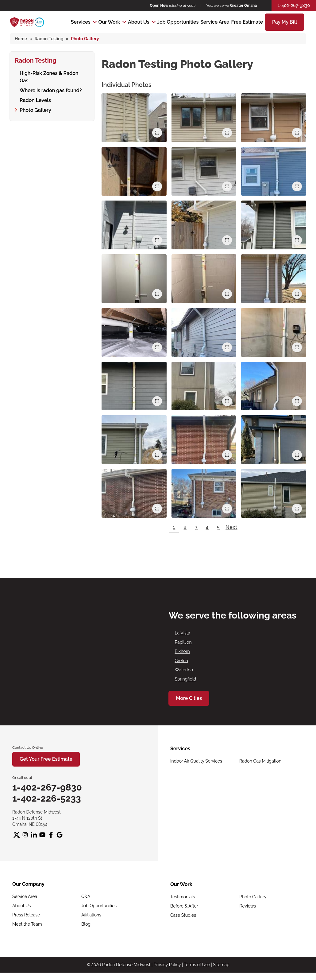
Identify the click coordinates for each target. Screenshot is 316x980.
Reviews (248, 906)
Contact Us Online (28, 748)
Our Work (109, 22)
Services (81, 22)
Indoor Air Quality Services (196, 761)
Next (231, 527)
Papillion (183, 642)
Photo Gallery (35, 102)
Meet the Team (27, 924)
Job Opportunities (178, 22)
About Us (139, 22)
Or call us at (22, 778)
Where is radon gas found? (51, 82)
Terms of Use (197, 965)
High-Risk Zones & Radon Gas (54, 72)
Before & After (184, 906)
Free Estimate (247, 22)
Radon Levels (35, 92)
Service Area (215, 22)
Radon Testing (36, 60)
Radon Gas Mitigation (260, 761)
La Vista (182, 633)
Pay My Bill (285, 22)
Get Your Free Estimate (46, 759)
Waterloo (184, 670)
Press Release (26, 915)
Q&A (86, 896)
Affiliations (91, 915)
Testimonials (183, 897)
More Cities (189, 698)
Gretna (181, 661)
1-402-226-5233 (47, 798)
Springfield (185, 679)
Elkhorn (182, 651)
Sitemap (221, 965)
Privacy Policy (167, 965)
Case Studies (183, 915)
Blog (86, 924)
